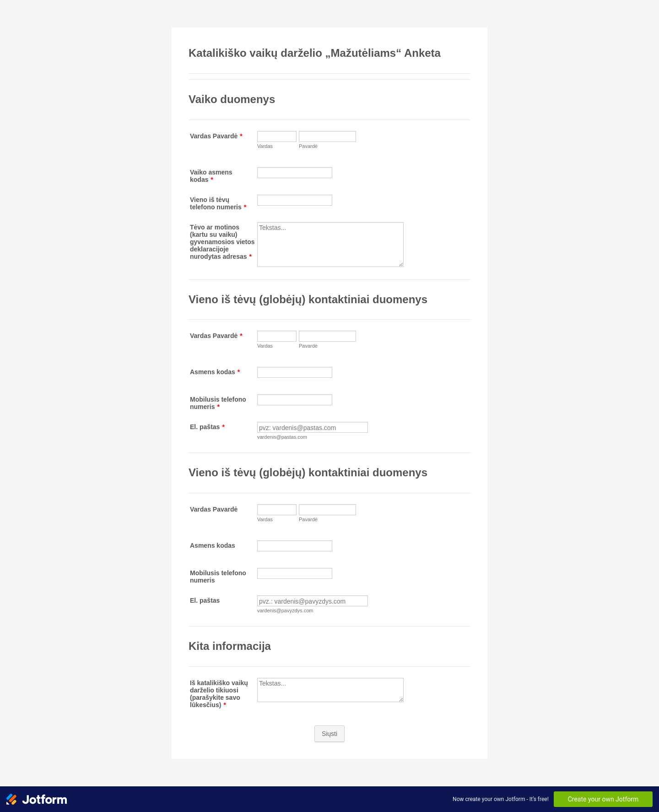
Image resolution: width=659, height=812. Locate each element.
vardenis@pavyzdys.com (285, 610)
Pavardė (308, 146)
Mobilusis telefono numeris (218, 403)
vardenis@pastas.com (282, 437)
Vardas (265, 146)
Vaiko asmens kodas (211, 176)
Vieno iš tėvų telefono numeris (218, 203)
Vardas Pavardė (216, 136)
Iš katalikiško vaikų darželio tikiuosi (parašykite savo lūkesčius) (219, 694)
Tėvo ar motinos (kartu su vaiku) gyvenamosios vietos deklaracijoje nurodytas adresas (222, 242)
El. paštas (207, 427)
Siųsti (329, 734)
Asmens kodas (215, 372)
